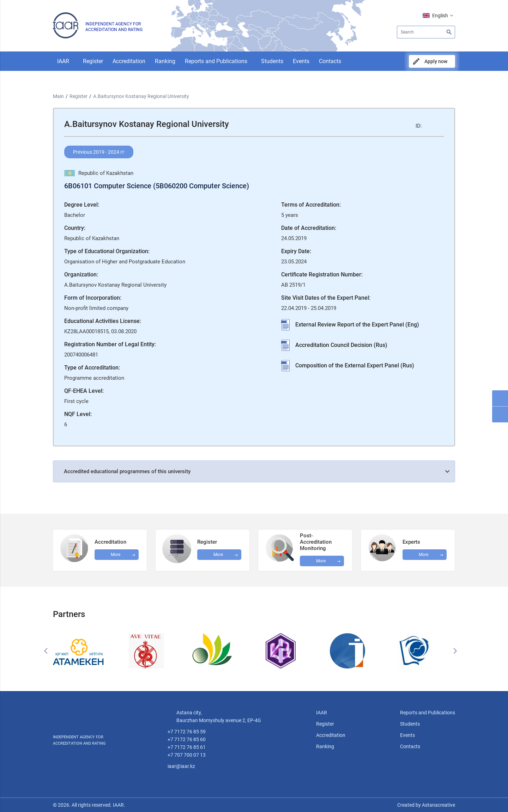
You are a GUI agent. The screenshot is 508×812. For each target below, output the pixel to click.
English (440, 16)
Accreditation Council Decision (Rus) (341, 345)
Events (301, 61)
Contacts (330, 61)
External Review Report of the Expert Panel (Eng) (357, 325)
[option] (86, 651)
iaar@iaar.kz (181, 766)
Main (58, 96)
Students (272, 61)
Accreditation (129, 61)
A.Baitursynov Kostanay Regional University (141, 96)
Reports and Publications (216, 61)
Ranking (165, 61)
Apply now (436, 61)
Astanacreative (438, 805)
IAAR (63, 61)
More (321, 561)
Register (93, 61)
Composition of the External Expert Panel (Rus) (355, 365)
